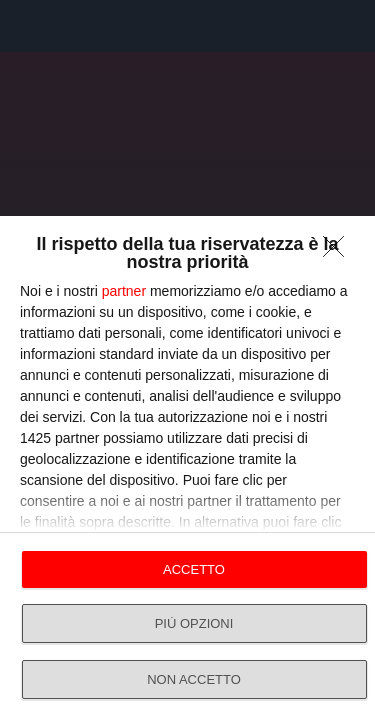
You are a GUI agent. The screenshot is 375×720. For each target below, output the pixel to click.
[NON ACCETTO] (339, 252)
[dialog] (187, 468)
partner (124, 291)
